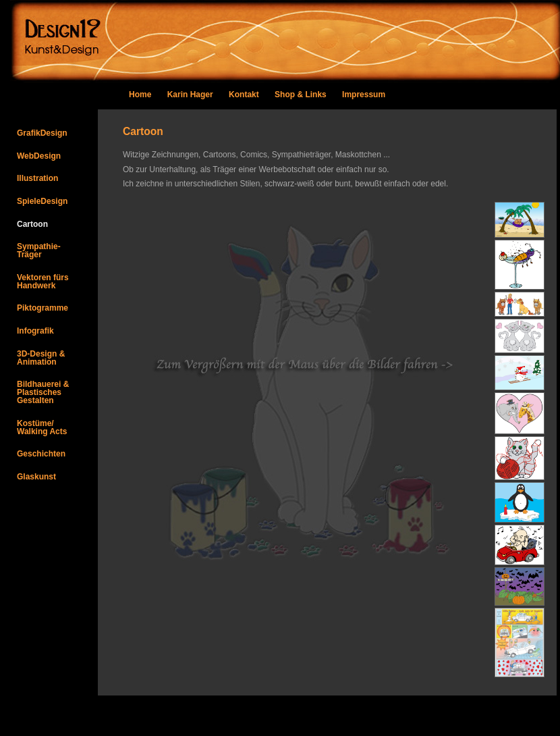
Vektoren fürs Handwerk (43, 282)
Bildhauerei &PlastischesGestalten (43, 392)
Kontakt (245, 95)
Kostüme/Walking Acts (42, 427)
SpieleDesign (42, 201)
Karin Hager (190, 95)
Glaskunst (36, 477)
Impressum (364, 95)
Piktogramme (43, 308)
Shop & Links (301, 95)
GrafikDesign (42, 133)
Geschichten (41, 454)
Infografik (35, 331)
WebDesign (39, 156)
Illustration (37, 178)
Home (140, 95)
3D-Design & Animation (41, 358)
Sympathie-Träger (39, 251)
